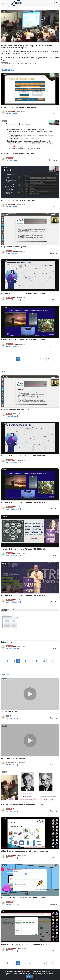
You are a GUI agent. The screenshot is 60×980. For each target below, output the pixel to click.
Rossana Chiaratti (13, 904)
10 (44, 359)
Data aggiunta (8, 372)
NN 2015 (4, 63)
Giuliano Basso (12, 253)
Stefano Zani (11, 114)
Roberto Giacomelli (14, 300)
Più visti (6, 674)
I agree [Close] (29, 977)
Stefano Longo (33, 63)
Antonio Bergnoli (13, 649)
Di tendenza (8, 70)
